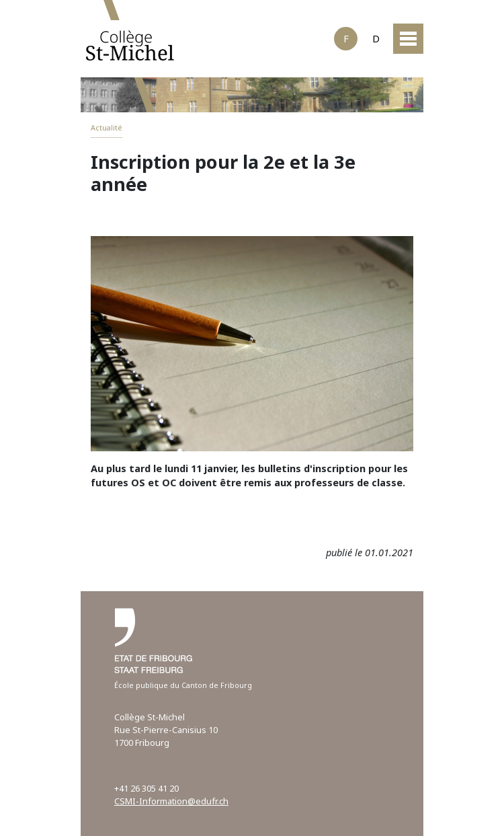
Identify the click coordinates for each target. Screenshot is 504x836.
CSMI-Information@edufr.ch (171, 801)
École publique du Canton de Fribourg (183, 685)
